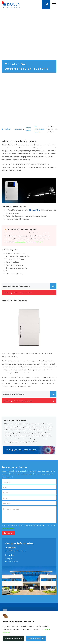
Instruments (18, 129)
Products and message (11, 509)
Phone (6, 498)
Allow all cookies (34, 638)
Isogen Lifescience (2, 129)
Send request (8, 533)
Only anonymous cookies (14, 638)
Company (7, 482)
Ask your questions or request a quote (18, 293)
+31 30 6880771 (11, 548)
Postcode (7, 504)
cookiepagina (38, 242)
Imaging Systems (28, 129)
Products (8, 129)
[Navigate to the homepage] (11, 4)
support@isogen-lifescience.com (16, 551)
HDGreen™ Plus (34, 210)
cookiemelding (20, 242)
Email (6, 493)
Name (6, 487)
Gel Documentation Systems (40, 129)
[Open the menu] (54, 4)
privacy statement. (8, 528)
